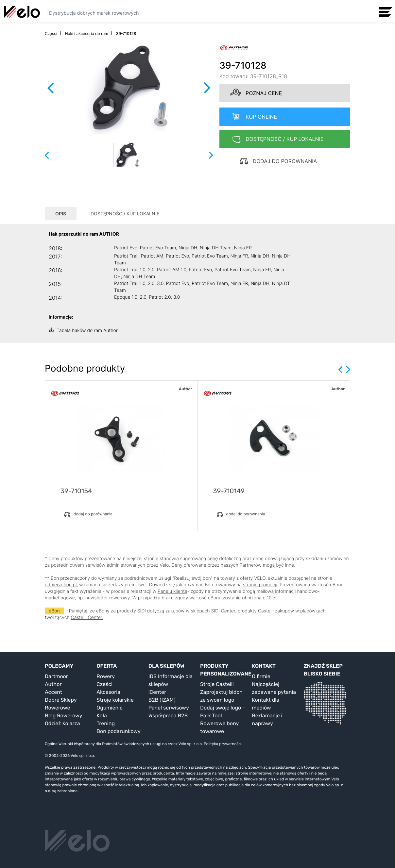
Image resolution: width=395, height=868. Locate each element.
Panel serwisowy (169, 708)
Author (53, 684)
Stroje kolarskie (115, 700)
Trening (106, 723)
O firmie (261, 676)
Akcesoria (108, 692)
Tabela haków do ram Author (87, 331)
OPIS (61, 214)
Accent (53, 692)
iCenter (157, 692)
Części (104, 684)
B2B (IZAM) (162, 700)
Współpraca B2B (168, 716)
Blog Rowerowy (64, 716)
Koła (102, 716)
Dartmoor (56, 676)
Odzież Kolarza (62, 723)
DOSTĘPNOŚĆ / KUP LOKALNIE (125, 214)
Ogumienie (110, 708)
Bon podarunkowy (118, 731)
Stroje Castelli (217, 684)
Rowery (106, 676)
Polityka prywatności (223, 744)
